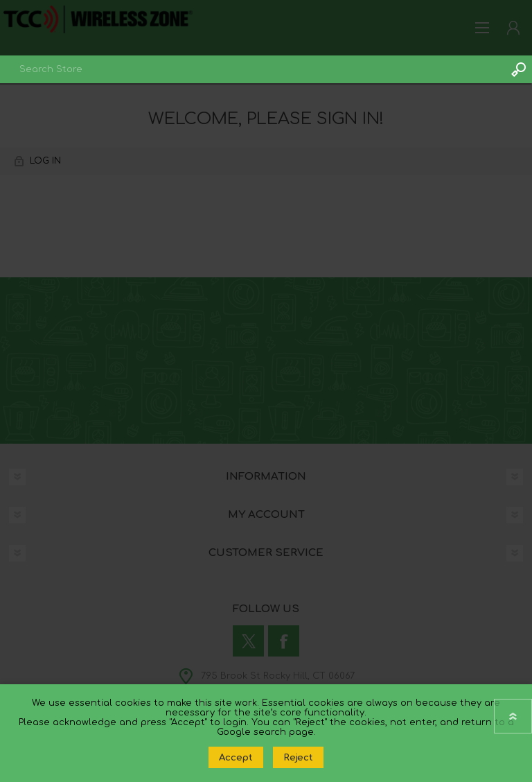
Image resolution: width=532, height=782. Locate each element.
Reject (298, 757)
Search (518, 69)
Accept (236, 757)
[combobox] (252, 69)
